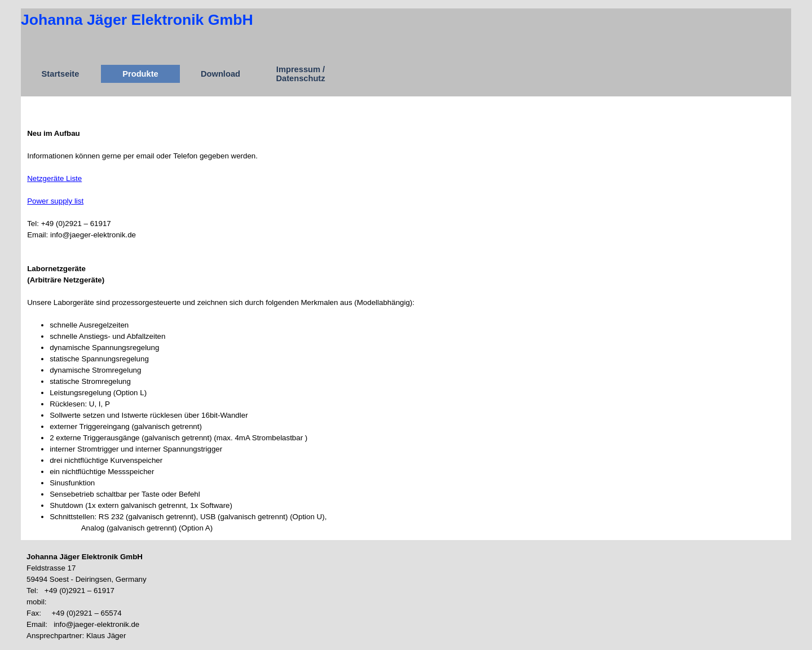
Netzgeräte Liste (54, 178)
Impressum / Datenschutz (300, 74)
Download (220, 74)
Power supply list (55, 201)
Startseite (61, 74)
